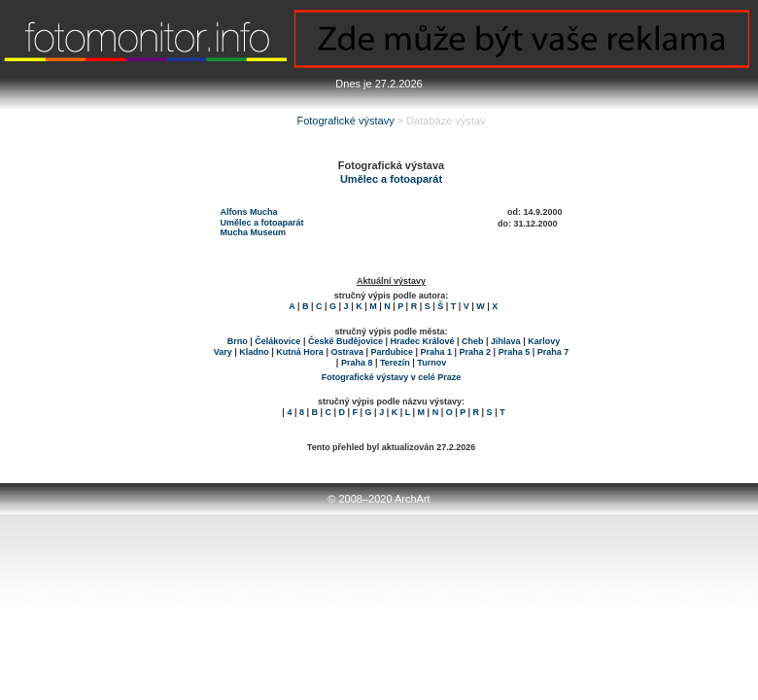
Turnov (431, 363)
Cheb (473, 341)
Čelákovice (277, 341)
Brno (238, 341)
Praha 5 (515, 352)
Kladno (254, 352)
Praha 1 (437, 352)
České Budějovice (345, 341)
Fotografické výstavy (345, 121)
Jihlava (506, 341)
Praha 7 (553, 352)
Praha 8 (357, 363)
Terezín (395, 363)
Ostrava (347, 352)
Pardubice (392, 352)
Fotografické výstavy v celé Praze (392, 377)
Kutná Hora (300, 352)
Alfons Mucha (249, 212)
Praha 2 (476, 352)
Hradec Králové (422, 341)
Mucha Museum (254, 232)
